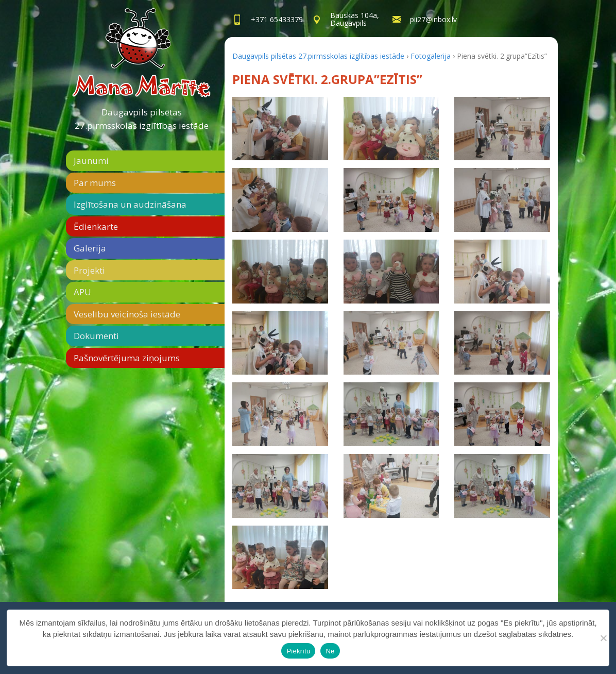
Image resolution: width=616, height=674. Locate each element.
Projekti (89, 270)
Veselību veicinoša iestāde (127, 314)
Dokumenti (96, 336)
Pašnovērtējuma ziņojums (127, 358)
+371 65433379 (277, 19)
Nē (330, 651)
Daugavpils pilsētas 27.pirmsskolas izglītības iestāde (142, 119)
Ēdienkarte (96, 226)
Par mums (95, 183)
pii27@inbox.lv (433, 19)
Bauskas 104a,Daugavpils (355, 19)
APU (82, 292)
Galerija (90, 248)
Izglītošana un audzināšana (130, 204)
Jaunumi (91, 161)
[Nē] (603, 638)
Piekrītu (298, 651)
